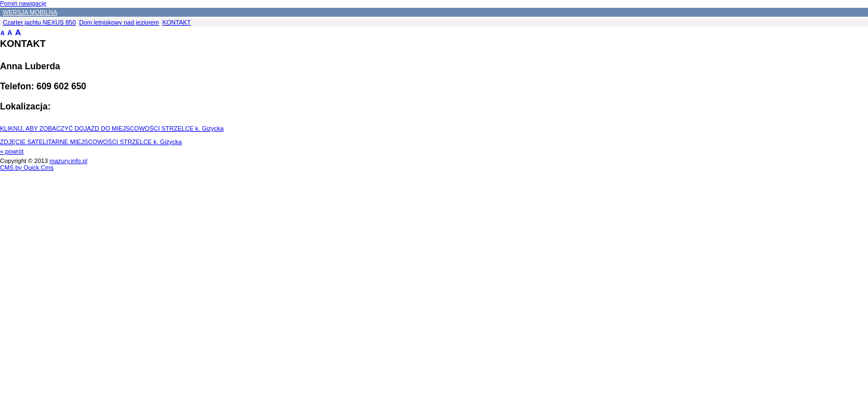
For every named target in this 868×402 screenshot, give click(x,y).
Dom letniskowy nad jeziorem (119, 22)
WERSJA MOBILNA (30, 12)
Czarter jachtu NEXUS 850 (39, 22)
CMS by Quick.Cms (27, 167)
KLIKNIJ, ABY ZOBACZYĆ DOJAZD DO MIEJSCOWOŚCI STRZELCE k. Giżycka (112, 128)
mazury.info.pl (69, 161)
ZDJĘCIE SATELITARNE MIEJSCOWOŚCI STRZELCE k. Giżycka (91, 142)
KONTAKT (177, 22)
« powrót (12, 151)
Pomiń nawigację (23, 3)
